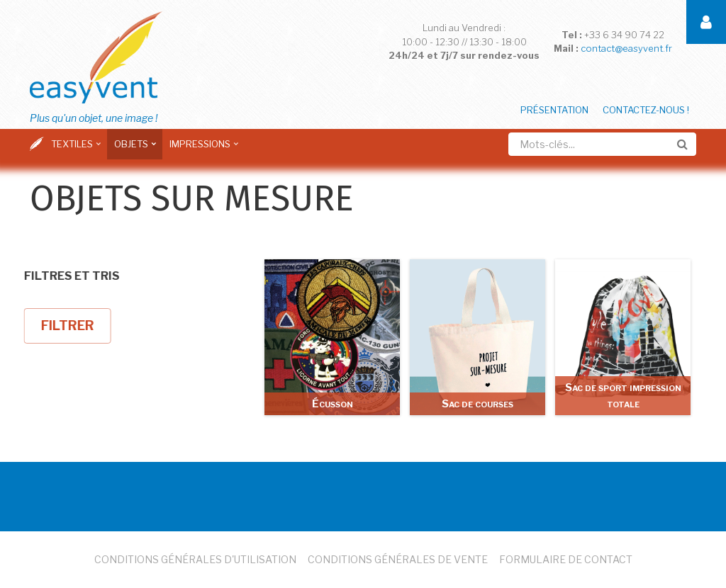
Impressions (202, 149)
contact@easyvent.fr (626, 48)
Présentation (554, 110)
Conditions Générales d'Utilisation (195, 559)
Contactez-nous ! (646, 110)
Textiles (74, 149)
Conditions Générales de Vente (398, 559)
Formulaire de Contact (566, 559)
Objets (133, 149)
